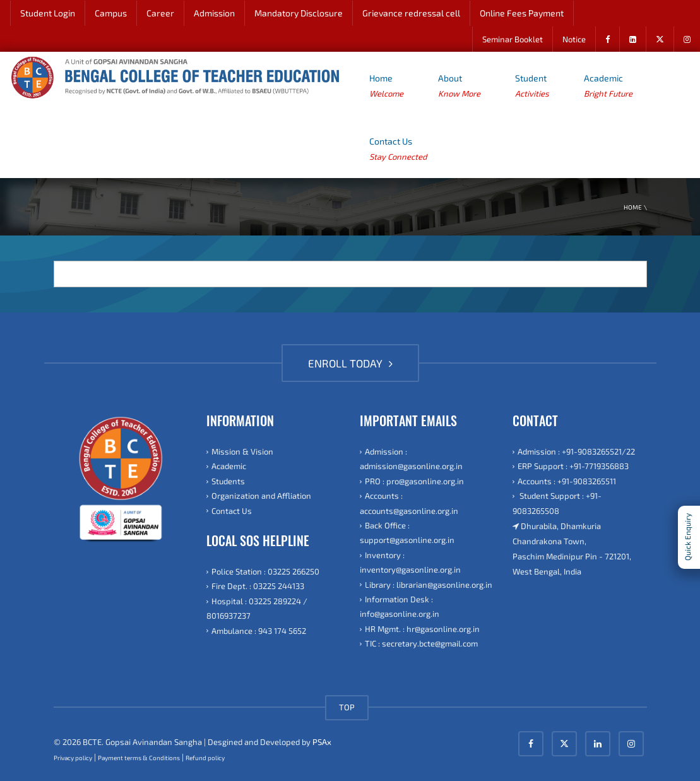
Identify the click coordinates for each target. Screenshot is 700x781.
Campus (111, 13)
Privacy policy (73, 758)
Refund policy (205, 758)
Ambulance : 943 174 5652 (259, 631)
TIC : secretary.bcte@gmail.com (421, 643)
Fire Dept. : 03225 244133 (258, 586)
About (459, 87)
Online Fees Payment (522, 13)
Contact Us (398, 150)
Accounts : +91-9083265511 (567, 481)
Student (532, 87)
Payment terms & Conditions (139, 758)
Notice (574, 39)
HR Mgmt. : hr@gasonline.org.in (422, 629)
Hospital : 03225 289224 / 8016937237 (257, 608)
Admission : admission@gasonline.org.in (411, 459)
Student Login (48, 13)
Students (228, 481)
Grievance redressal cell (411, 13)
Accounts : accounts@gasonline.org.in (409, 503)
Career (160, 13)
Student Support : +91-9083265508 (557, 503)
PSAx (322, 742)
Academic (608, 87)
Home (386, 87)
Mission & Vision (242, 451)
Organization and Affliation (261, 496)
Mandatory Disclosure (299, 13)
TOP (347, 707)
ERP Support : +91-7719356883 (573, 466)
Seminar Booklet (513, 39)
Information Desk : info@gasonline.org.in (400, 606)
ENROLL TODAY (350, 363)
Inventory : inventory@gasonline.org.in (410, 562)
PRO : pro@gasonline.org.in (414, 481)
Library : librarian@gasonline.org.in (429, 585)
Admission (214, 13)
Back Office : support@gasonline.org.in (407, 533)
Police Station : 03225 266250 (265, 571)
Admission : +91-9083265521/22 (576, 451)
